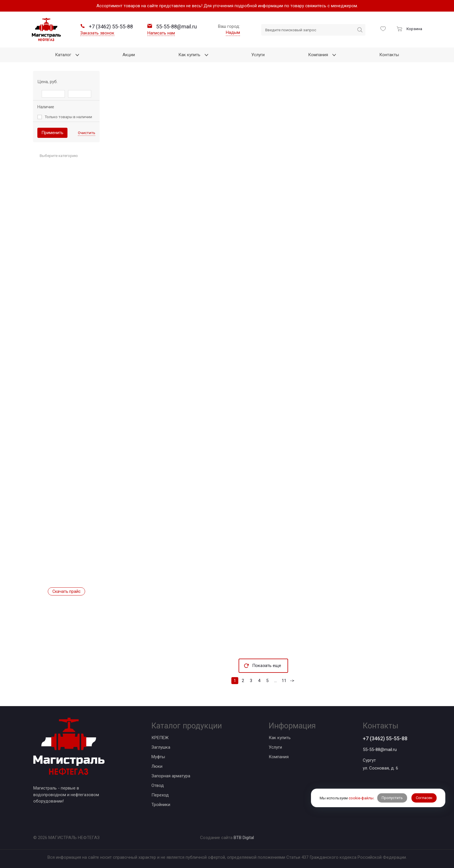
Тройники (161, 805)
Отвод (158, 785)
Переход (160, 795)
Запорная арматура (171, 776)
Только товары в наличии (68, 117)
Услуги (275, 747)
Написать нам (161, 33)
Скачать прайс (66, 591)
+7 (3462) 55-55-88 (385, 738)
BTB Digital (244, 838)
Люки (157, 766)
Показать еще (267, 666)
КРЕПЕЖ (160, 738)
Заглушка (161, 747)
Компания (279, 757)
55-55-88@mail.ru (380, 750)
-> (292, 681)
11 (284, 681)
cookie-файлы (361, 798)
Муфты (158, 757)
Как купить (280, 738)
